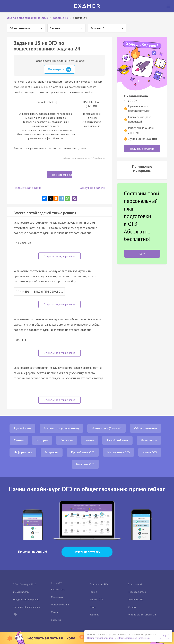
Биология (67, 440)
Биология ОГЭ (85, 464)
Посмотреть (60, 70)
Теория (93, 592)
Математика (57, 597)
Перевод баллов (137, 592)
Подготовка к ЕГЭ (99, 584)
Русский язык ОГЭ (83, 452)
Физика (19, 440)
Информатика (23, 452)
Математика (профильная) (61, 428)
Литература (149, 440)
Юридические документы (26, 599)
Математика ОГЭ (119, 452)
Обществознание (146, 428)
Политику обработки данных (102, 638)
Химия (90, 440)
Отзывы (132, 607)
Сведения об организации (27, 607)
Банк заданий (135, 584)
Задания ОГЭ (96, 599)
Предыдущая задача (28, 188)
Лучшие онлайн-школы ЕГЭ (142, 615)
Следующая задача (92, 188)
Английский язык (117, 440)
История (42, 440)
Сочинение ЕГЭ (136, 599)
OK (164, 636)
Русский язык (22, 428)
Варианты (94, 615)
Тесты (93, 607)
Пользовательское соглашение (134, 638)
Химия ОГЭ (150, 452)
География (52, 452)
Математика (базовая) (107, 428)
